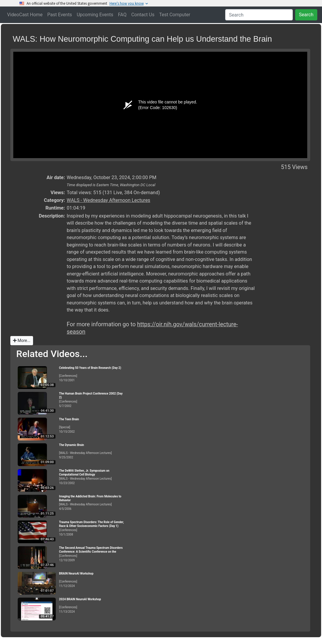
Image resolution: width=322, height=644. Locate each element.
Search (306, 15)
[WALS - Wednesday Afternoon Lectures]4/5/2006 (91, 503)
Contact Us (143, 15)
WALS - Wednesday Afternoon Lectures (108, 200)
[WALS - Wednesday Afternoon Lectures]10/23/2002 (91, 477)
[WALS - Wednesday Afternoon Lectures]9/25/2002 (91, 451)
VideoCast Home (25, 15)
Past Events (60, 15)
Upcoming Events (95, 15)
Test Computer (175, 15)
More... (22, 340)
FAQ (122, 15)
